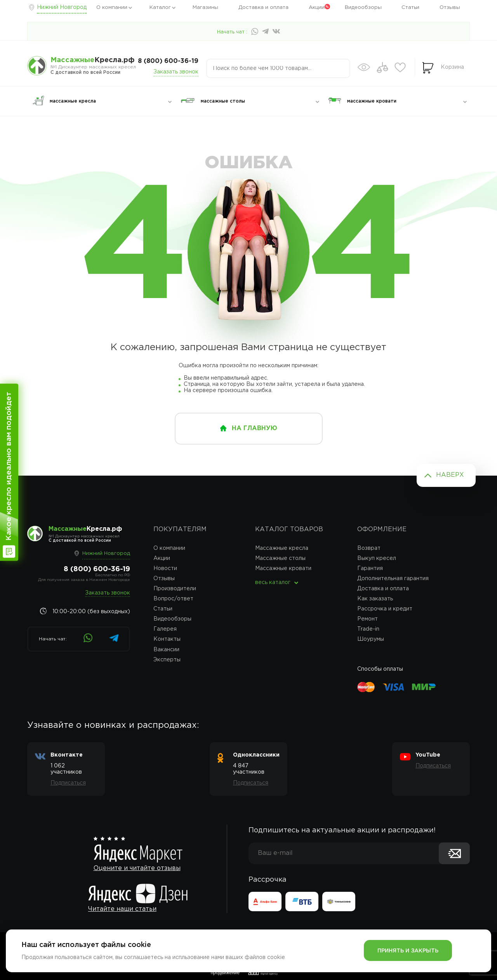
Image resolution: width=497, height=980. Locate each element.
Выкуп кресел (377, 558)
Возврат (369, 548)
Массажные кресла (282, 548)
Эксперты (167, 660)
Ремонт (368, 619)
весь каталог (273, 582)
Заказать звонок (176, 72)
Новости (165, 568)
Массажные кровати (283, 568)
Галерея (165, 629)
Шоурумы (371, 639)
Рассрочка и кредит (385, 609)
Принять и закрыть (408, 951)
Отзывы (450, 8)
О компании (112, 8)
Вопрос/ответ (173, 599)
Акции (317, 8)
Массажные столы (280, 558)
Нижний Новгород (62, 7)
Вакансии (166, 650)
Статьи (410, 8)
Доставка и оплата (263, 8)
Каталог (160, 8)
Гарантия (370, 568)
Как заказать (375, 599)
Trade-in (368, 629)
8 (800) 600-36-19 (168, 61)
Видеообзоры (363, 8)
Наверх (450, 475)
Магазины (205, 8)
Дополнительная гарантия (393, 579)
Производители (175, 589)
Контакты (167, 639)
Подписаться (68, 783)
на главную (255, 428)
